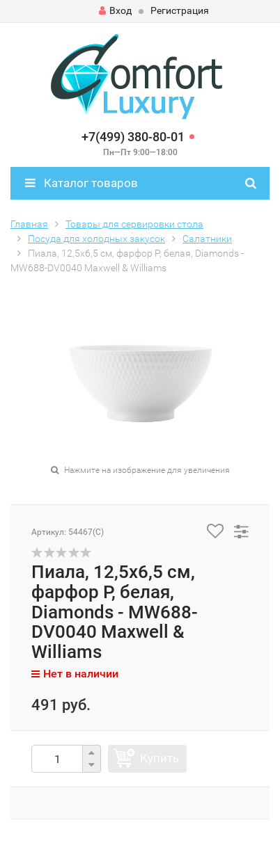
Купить (160, 758)
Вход (115, 10)
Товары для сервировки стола (134, 224)
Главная (29, 224)
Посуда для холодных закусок (96, 239)
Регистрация (180, 10)
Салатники (207, 239)
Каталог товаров (81, 183)
